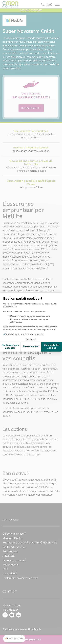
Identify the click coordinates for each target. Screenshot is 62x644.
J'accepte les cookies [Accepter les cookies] (52, 347)
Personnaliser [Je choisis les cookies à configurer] (31, 347)
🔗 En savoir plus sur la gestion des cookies (23, 334)
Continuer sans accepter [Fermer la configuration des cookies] (10, 347)
